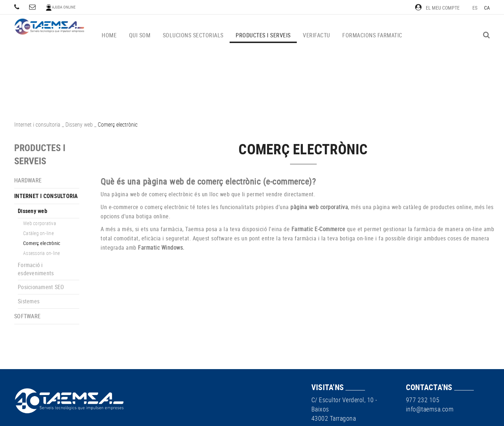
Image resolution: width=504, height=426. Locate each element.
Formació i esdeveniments (36, 269)
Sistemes (29, 301)
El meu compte (437, 8)
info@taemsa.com (430, 409)
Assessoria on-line (42, 253)
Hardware (28, 180)
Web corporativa (40, 223)
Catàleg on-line (38, 233)
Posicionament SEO (41, 287)
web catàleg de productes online (432, 207)
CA (487, 8)
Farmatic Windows (160, 247)
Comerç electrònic (42, 243)
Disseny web (79, 124)
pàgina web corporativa (319, 207)
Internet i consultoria (37, 124)
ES (475, 8)
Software (27, 316)
